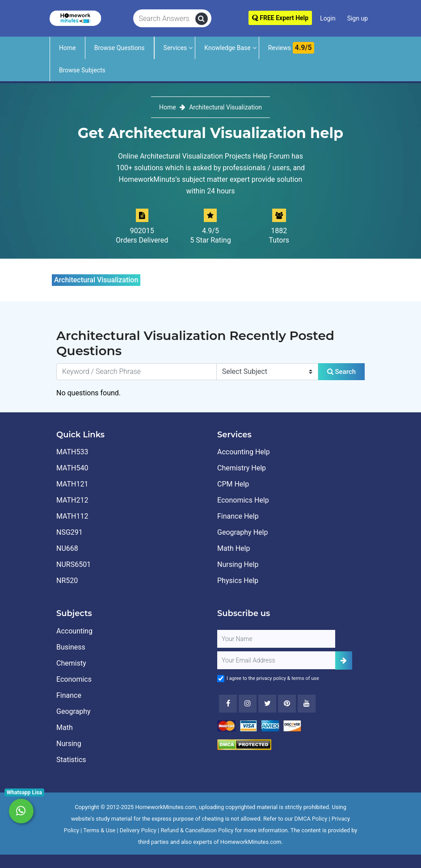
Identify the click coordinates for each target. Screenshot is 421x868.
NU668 (67, 548)
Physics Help (238, 581)
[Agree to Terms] (221, 679)
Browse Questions (120, 48)
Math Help (234, 548)
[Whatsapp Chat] (21, 811)
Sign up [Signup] (358, 18)
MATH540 (72, 468)
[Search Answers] (164, 19)
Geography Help (242, 532)
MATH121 (72, 484)
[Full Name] (276, 639)
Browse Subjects (82, 70)
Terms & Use (99, 830)
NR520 (67, 581)
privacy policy (271, 678)
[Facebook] (228, 704)
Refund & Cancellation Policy (197, 830)
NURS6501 (74, 564)
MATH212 (72, 500)
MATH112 (72, 516)
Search (341, 372)
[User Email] (276, 660)
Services (175, 48)
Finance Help (238, 516)
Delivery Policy (138, 830)
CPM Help (233, 484)
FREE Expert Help (280, 18)
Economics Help (243, 500)
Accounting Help (244, 452)
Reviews (291, 48)
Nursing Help (238, 564)
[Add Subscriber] (344, 660)
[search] (202, 19)
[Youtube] (287, 704)
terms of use (305, 678)
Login (328, 18)
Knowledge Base (227, 48)
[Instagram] (248, 704)
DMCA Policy (311, 819)
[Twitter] (267, 704)
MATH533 (72, 452)
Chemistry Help (242, 468)
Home (67, 48)
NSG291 (69, 532)
